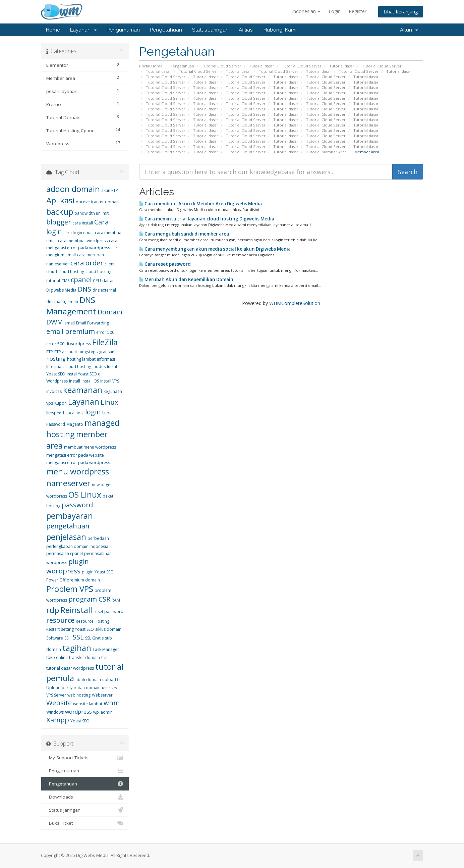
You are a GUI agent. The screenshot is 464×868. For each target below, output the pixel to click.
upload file (112, 680)
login (93, 412)
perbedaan (98, 538)
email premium (71, 331)
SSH (68, 638)
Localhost (75, 413)
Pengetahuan (166, 30)
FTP (50, 352)
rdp (53, 610)
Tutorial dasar (262, 66)
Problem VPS (70, 589)
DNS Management (71, 305)
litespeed (55, 413)
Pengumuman (123, 30)
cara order (87, 263)
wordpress (78, 712)
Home (53, 30)
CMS (65, 281)
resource (60, 620)
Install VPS (110, 381)
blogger (59, 222)
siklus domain (108, 629)
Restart (53, 629)
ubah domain (88, 680)
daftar (108, 281)
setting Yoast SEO (77, 629)
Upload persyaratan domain (73, 688)
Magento (75, 424)
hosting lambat (81, 359)
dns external (104, 290)
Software (55, 638)
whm (112, 703)
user (106, 688)
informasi (106, 359)
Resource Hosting (93, 621)
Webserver (102, 695)
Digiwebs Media (61, 290)
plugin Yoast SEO (98, 572)
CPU (97, 281)
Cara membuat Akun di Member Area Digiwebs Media (200, 204)
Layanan (83, 30)
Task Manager (106, 649)
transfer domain (84, 657)
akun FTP (110, 190)
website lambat (88, 704)
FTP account (66, 352)
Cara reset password (165, 264)
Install (75, 381)
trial (105, 657)
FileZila (105, 342)
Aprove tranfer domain (98, 202)
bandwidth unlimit (92, 213)
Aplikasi (60, 200)
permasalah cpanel (65, 553)
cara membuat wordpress (83, 241)
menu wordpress (78, 471)
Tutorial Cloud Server (222, 66)
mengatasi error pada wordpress (78, 463)
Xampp (58, 720)
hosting (56, 359)
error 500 (105, 332)
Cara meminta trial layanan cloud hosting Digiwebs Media (207, 219)
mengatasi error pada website (75, 455)
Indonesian (306, 11)
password (77, 505)
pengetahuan (68, 526)
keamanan (83, 390)
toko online (57, 657)
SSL (78, 637)
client (110, 264)
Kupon (61, 403)
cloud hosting (71, 272)
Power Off (56, 580)
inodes (99, 367)
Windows (55, 712)
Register (358, 11)
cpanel (81, 280)
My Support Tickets (85, 758)
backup (60, 212)
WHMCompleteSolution (295, 303)
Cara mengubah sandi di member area (184, 234)
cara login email (78, 233)
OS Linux (85, 494)
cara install (83, 223)
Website (59, 703)
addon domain (73, 189)
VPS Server (56, 695)
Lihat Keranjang (401, 12)
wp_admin (103, 712)
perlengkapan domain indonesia (77, 546)
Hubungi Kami (280, 30)
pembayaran (70, 516)
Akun (409, 30)
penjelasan (66, 537)
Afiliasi (246, 30)
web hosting (79, 695)
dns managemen (62, 301)
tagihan (77, 648)
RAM (116, 600)
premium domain (83, 580)
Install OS (90, 381)
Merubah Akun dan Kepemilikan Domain (186, 279)
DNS (84, 289)
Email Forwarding (93, 323)
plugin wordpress (68, 566)
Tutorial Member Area (326, 152)
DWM (55, 322)
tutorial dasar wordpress (70, 668)
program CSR (89, 599)
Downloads (85, 797)
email (70, 323)
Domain (110, 312)
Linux (109, 402)
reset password (108, 611)
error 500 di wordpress (69, 344)
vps (114, 688)
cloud (52, 272)
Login (335, 11)
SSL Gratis (94, 638)
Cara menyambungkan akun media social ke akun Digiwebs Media (215, 249)
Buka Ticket (85, 823)
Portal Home (151, 66)
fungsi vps (88, 352)
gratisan (107, 352)
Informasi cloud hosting (69, 367)
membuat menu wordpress (90, 447)
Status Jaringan (210, 30)
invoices (54, 391)
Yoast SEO (80, 721)
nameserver (68, 483)
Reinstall (76, 610)
